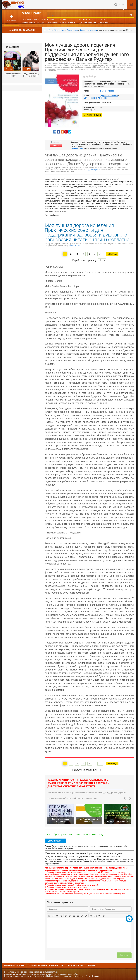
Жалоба (56, 145)
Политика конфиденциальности (46, 965)
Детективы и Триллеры (52, 23)
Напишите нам (77, 148)
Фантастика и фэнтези (33, 23)
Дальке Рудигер (107, 91)
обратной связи (92, 976)
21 (100, 254)
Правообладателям (14, 965)
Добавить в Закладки (22, 30)
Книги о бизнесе (68, 23)
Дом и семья (104, 23)
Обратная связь (75, 965)
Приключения (48, 19)
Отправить (124, 955)
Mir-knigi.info (22, 5)
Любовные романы (31, 19)
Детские (102, 19)
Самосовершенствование (95, 98)
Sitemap (91, 965)
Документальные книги (90, 23)
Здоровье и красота (109, 96)
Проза (63, 19)
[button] (49, 916)
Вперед (112, 254)
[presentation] (49, 916)
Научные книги (86, 19)
